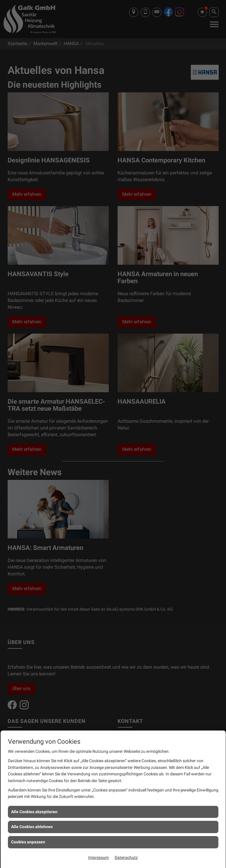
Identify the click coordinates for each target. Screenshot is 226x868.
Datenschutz (126, 857)
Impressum (98, 857)
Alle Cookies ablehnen (32, 827)
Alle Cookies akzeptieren (34, 812)
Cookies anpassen (28, 842)
